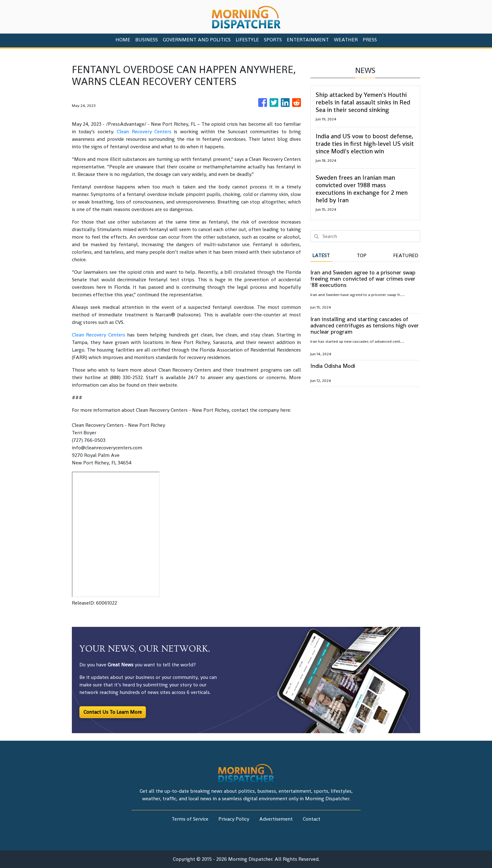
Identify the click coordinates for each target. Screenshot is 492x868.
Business (147, 40)
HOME (123, 40)
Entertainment (308, 40)
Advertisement (276, 819)
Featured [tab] (406, 255)
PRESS (370, 40)
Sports (273, 40)
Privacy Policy (234, 819)
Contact (312, 819)
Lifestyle (247, 40)
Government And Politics (197, 40)
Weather (346, 40)
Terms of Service (190, 819)
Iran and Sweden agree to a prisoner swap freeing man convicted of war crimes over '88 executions (363, 279)
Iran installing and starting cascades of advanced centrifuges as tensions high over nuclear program (365, 325)
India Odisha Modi (333, 366)
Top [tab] (362, 255)
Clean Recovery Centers (144, 132)
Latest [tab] (321, 255)
